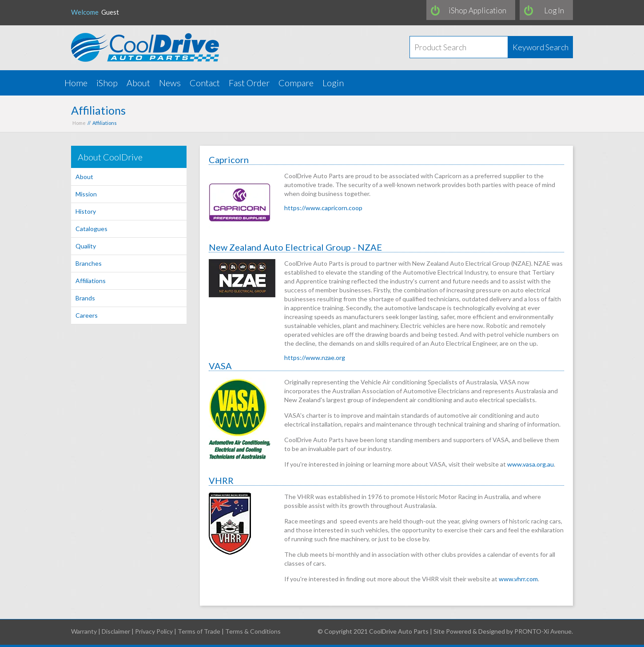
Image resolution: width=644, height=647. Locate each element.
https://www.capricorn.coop (323, 208)
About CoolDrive (110, 157)
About (138, 83)
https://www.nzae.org (315, 357)
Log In (554, 10)
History (86, 211)
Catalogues (91, 229)
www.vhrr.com (518, 579)
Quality (86, 246)
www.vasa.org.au (531, 464)
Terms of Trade (199, 631)
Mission (86, 194)
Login (333, 83)
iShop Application (477, 10)
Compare (296, 83)
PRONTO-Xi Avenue (543, 631)
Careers (87, 315)
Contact (205, 83)
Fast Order (249, 83)
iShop (107, 83)
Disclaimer (116, 631)
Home (76, 83)
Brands (85, 298)
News (170, 83)
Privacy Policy (154, 631)
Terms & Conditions (253, 631)
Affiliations (91, 281)
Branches (89, 263)
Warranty (84, 631)
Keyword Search (541, 47)
